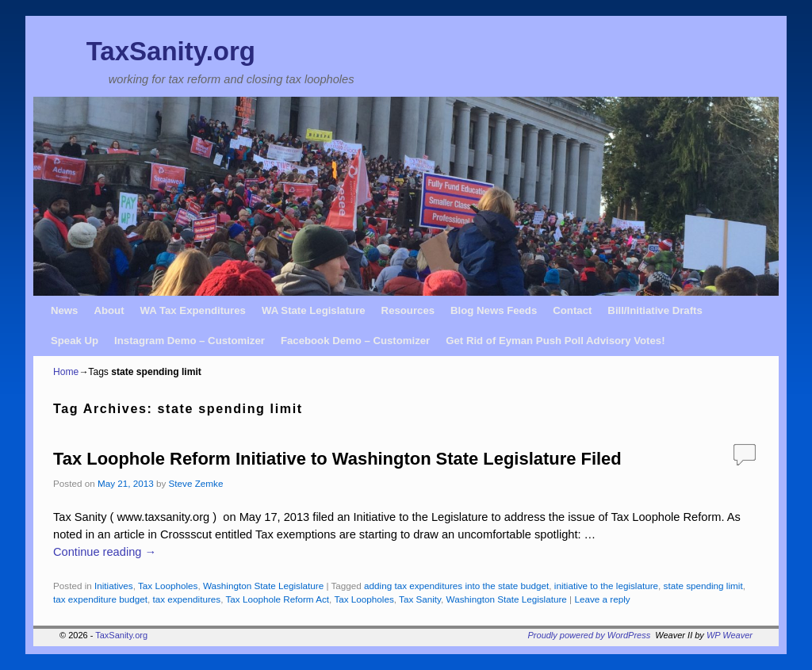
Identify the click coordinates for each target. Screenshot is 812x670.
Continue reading (105, 552)
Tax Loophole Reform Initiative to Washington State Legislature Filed (337, 459)
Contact (572, 310)
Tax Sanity (420, 599)
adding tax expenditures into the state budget (456, 586)
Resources (408, 310)
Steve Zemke (196, 483)
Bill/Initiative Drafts (655, 310)
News (64, 310)
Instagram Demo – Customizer (190, 341)
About (109, 310)
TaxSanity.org (171, 51)
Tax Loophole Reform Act (277, 599)
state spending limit (703, 586)
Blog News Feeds (494, 310)
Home (66, 372)
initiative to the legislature (606, 586)
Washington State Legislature (263, 586)
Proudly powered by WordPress (590, 635)
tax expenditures (186, 599)
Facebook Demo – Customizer (355, 341)
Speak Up (75, 341)
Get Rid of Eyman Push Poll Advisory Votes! (555, 341)
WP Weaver (730, 635)
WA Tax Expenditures (193, 310)
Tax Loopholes (168, 586)
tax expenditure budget (100, 599)
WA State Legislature (314, 310)
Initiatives (114, 586)
